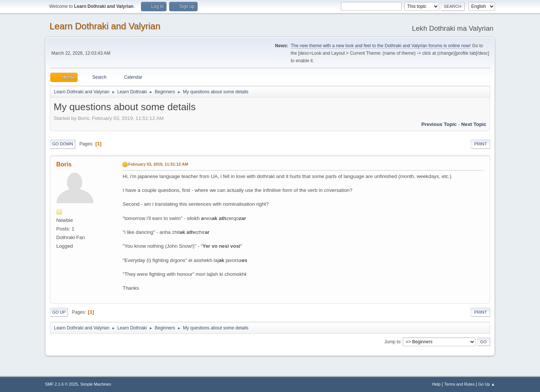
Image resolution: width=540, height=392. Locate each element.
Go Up (59, 312)
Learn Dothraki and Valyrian (105, 26)
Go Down (63, 144)
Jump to (392, 341)
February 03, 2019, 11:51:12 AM (158, 164)
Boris (64, 164)
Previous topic (439, 124)
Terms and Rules (460, 384)
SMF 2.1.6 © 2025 (61, 384)
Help (436, 384)
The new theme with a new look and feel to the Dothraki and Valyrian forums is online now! (381, 46)
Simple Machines (96, 384)
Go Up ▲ (487, 384)
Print (480, 144)
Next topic (474, 124)
